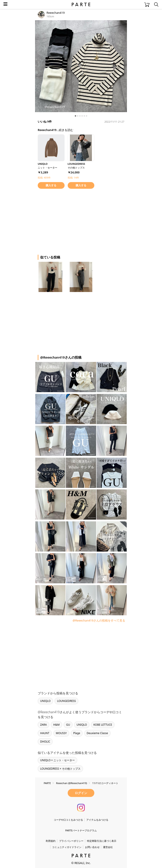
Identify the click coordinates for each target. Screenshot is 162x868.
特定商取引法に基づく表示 (102, 841)
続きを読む (66, 130)
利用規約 (51, 841)
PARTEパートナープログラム (81, 830)
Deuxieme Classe (97, 733)
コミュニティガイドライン (67, 847)
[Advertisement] (71, 221)
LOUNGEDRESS (66, 701)
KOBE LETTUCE (103, 725)
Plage (77, 733)
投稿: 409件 (44, 178)
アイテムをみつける (97, 820)
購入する (51, 185)
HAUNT (45, 733)
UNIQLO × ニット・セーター (57, 760)
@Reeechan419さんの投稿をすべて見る (99, 620)
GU (68, 725)
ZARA (43, 725)
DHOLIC (45, 742)
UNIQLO (45, 701)
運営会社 (108, 847)
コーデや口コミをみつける (68, 820)
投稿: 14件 (73, 178)
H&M (56, 725)
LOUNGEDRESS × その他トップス (60, 769)
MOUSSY (61, 733)
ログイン (81, 793)
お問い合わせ (92, 847)
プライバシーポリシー (71, 841)
